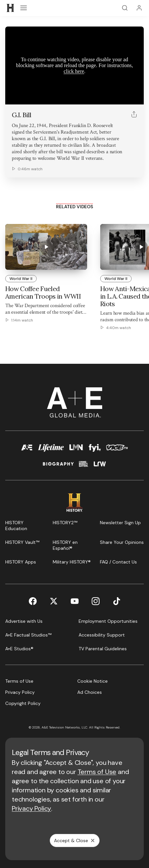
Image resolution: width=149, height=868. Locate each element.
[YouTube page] (75, 601)
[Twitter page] (54, 601)
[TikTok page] (117, 601)
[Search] (125, 8)
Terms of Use (97, 772)
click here (74, 71)
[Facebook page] (33, 601)
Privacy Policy (31, 808)
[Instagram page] (96, 601)
